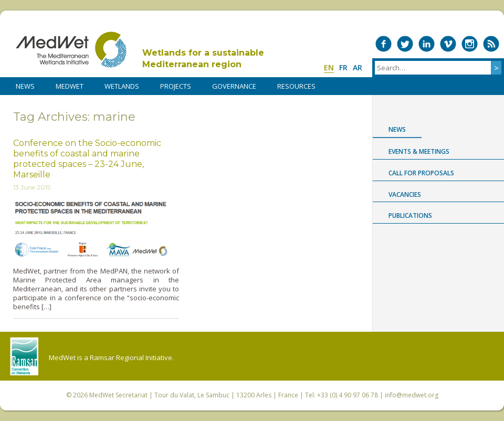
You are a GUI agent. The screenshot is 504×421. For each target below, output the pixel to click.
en (329, 67)
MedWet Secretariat (118, 395)
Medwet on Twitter (405, 44)
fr (343, 67)
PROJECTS (176, 86)
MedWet (71, 50)
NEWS (25, 86)
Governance (234, 86)
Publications (410, 215)
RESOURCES (296, 86)
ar (358, 67)
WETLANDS (122, 86)
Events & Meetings (419, 151)
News (397, 129)
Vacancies (405, 194)
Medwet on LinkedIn (427, 44)
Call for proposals (421, 173)
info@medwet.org (412, 395)
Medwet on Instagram (470, 44)
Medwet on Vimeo (448, 44)
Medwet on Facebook (384, 44)
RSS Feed (491, 44)
